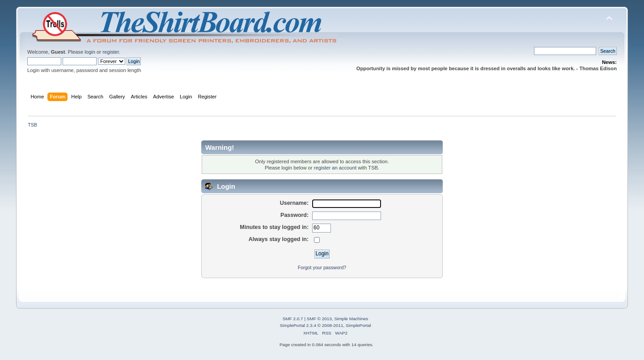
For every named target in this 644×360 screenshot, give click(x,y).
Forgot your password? (322, 267)
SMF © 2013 (319, 319)
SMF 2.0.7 (293, 319)
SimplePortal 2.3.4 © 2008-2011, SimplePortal (325, 325)
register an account (335, 168)
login (90, 52)
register (111, 52)
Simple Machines (351, 319)
